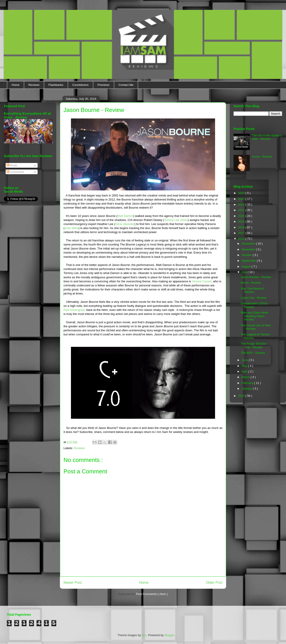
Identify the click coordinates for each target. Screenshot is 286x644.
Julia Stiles (71, 228)
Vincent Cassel (202, 281)
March (246, 377)
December (249, 244)
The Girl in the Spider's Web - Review (267, 137)
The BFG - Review (253, 353)
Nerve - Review (251, 283)
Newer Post (73, 583)
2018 (242, 227)
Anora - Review (262, 157)
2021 (242, 210)
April (245, 371)
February (248, 383)
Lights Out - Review (253, 298)
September (249, 261)
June (245, 360)
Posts (12, 165)
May (245, 366)
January (247, 389)
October (247, 255)
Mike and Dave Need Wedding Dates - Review (254, 316)
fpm (144, 635)
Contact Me (126, 85)
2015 (242, 396)
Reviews (34, 85)
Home (16, 85)
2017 (242, 233)
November (249, 249)
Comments (15, 172)
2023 (242, 199)
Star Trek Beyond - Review (253, 290)
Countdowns (80, 85)
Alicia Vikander (125, 224)
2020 (242, 216)
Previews (103, 85)
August (247, 266)
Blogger (169, 635)
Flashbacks (56, 85)
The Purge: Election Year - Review (254, 345)
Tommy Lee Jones (176, 220)
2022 (242, 204)
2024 (242, 193)
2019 (242, 222)
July (245, 272)
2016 (242, 239)
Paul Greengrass (75, 310)
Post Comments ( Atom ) (152, 594)
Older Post (214, 583)
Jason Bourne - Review (256, 277)
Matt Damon (125, 216)
